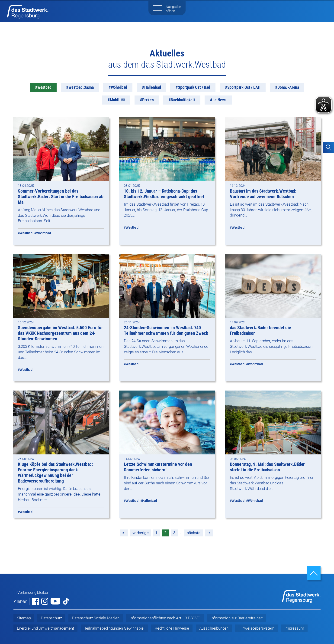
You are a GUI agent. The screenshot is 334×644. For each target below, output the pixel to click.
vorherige (140, 533)
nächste (194, 533)
